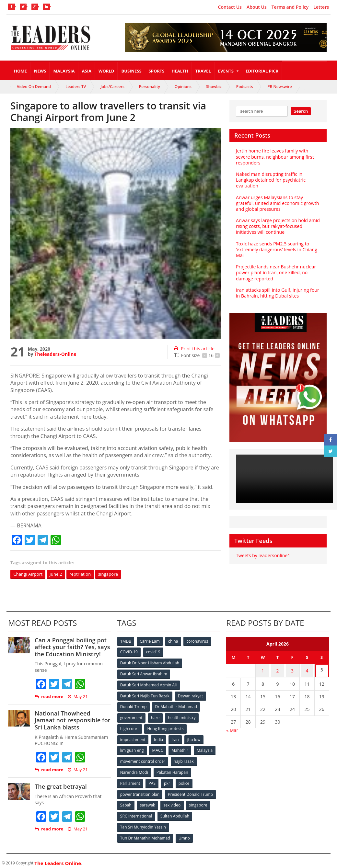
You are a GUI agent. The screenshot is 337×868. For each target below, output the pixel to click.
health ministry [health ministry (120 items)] (182, 716)
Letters (321, 7)
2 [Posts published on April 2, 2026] (278, 670)
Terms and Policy (290, 7)
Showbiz (214, 87)
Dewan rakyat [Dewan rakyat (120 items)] (190, 695)
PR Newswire (279, 87)
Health (180, 71)
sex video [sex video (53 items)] (173, 802)
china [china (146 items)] (174, 642)
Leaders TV (76, 87)
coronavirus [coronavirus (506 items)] (199, 642)
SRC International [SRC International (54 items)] (136, 812)
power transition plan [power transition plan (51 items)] (140, 791)
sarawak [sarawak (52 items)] (148, 802)
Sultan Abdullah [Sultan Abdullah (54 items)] (175, 812)
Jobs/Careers (112, 87)
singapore (114, 574)
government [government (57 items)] (132, 716)
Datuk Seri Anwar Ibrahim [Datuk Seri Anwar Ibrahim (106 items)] (144, 674)
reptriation (84, 574)
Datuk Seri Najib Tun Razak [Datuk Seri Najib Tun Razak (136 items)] (145, 695)
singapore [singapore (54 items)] (200, 802)
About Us (257, 7)
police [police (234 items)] (185, 780)
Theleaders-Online (55, 354)
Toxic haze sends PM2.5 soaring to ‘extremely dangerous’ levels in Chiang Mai (276, 249)
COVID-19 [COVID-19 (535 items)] (129, 652)
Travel (203, 71)
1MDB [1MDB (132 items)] (126, 642)
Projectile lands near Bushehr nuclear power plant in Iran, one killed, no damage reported (275, 272)
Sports (157, 71)
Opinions (183, 87)
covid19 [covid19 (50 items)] (154, 652)
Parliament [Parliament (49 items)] (130, 780)
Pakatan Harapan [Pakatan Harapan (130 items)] (173, 770)
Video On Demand (34, 87)
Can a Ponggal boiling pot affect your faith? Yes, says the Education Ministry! (72, 647)
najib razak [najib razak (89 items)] (184, 759)
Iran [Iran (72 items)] (176, 738)
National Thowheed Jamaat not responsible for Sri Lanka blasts (72, 721)
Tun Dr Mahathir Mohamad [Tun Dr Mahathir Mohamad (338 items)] (145, 834)
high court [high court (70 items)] (130, 727)
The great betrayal (60, 787)
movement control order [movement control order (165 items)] (143, 759)
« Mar (232, 729)
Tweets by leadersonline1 (263, 555)
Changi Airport (29, 574)
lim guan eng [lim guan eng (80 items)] (132, 748)
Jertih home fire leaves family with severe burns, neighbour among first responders (274, 157)
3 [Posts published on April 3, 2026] (292, 670)
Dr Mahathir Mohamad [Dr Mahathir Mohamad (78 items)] (176, 706)
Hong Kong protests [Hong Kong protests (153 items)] (166, 727)
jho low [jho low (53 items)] (195, 738)
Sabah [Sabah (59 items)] (126, 802)
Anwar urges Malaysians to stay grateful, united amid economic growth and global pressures (277, 203)
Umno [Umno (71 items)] (184, 834)
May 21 (77, 697)
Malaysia (64, 71)
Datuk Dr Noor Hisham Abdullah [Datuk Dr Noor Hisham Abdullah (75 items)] (150, 663)
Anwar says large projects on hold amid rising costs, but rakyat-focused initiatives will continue (277, 226)
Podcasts (245, 87)
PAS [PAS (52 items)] (152, 780)
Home (20, 71)
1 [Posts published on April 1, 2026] (263, 670)
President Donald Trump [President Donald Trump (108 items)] (190, 791)
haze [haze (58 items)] (156, 716)
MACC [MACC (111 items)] (158, 748)
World (106, 71)
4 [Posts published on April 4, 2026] (307, 670)
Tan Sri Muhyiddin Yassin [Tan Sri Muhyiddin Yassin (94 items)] (143, 823)
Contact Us (230, 7)
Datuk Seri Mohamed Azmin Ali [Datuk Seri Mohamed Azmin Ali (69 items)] (149, 684)
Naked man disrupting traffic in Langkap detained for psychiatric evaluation (270, 180)
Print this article (194, 349)
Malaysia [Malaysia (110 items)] (206, 748)
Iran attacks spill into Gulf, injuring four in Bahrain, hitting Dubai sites (277, 293)
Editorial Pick (262, 71)
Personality (150, 87)
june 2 (58, 574)
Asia (87, 71)
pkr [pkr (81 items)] (168, 780)
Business (131, 71)
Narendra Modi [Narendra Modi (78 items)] (134, 770)
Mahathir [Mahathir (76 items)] (181, 748)
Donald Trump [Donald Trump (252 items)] (134, 706)
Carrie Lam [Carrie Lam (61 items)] (150, 642)
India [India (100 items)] (159, 738)
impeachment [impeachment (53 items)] (133, 738)
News (40, 71)
